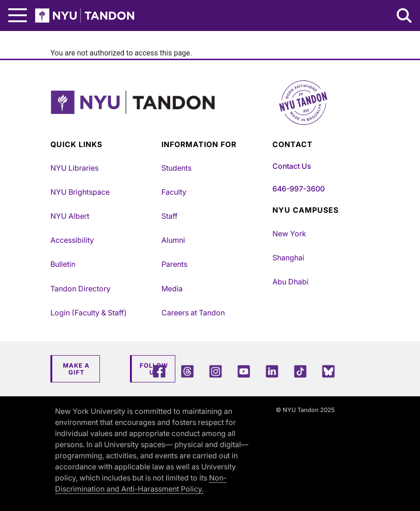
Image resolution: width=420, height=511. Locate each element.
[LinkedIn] (272, 371)
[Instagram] (216, 371)
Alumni (173, 240)
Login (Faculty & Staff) (89, 313)
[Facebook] (159, 371)
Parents (174, 264)
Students (176, 168)
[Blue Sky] (328, 371)
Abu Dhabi (290, 282)
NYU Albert (70, 216)
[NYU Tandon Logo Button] (210, 114)
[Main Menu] (18, 15)
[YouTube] (244, 371)
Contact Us (292, 166)
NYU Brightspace (80, 192)
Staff (170, 216)
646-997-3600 (299, 189)
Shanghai (288, 258)
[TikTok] (300, 371)
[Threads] (187, 371)
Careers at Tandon (193, 313)
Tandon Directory (80, 289)
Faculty (174, 192)
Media (172, 289)
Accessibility (72, 240)
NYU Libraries (74, 168)
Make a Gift (76, 369)
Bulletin (63, 264)
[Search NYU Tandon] (405, 17)
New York (289, 234)
